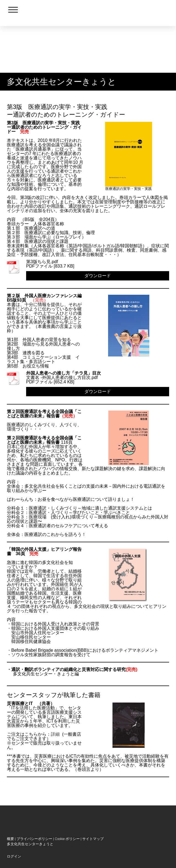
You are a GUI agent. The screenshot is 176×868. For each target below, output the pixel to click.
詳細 (55, 734)
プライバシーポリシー (34, 839)
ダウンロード (98, 276)
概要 (10, 839)
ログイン (14, 856)
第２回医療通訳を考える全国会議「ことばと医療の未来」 (44, 440)
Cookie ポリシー (67, 839)
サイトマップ (93, 839)
